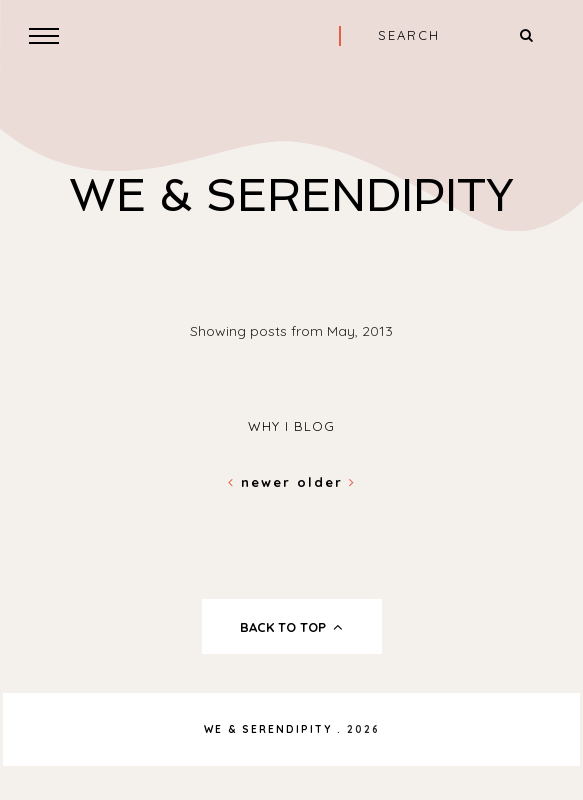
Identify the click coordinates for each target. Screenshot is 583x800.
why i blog (291, 426)
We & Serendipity (291, 195)
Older (326, 482)
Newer (262, 482)
